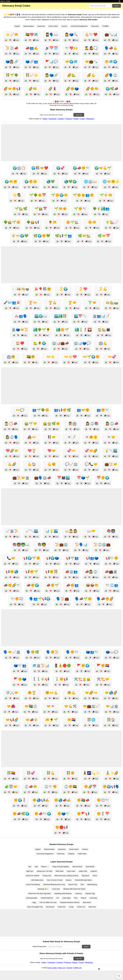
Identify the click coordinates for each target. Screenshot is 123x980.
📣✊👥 (72, 585)
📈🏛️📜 (12, 531)
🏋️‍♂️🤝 (92, 303)
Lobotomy (78, 894)
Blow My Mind (77, 867)
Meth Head (60, 871)
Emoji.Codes (52, 968)
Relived (83, 898)
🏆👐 (33, 303)
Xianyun (69, 880)
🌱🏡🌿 (21, 209)
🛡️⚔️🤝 (12, 693)
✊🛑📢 (61, 827)
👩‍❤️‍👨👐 (32, 437)
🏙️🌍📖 (41, 316)
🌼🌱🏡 (72, 222)
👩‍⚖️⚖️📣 (112, 424)
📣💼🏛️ (111, 572)
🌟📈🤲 (12, 35)
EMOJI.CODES (5, 1)
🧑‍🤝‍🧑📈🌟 (32, 75)
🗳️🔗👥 (32, 62)
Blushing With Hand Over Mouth (74, 889)
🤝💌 (51, 706)
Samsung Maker (32, 898)
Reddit (76, 119)
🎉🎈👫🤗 (43, 289)
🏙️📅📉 (80, 316)
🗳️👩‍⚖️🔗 (12, 62)
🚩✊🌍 (83, 666)
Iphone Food (73, 885)
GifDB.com (78, 968)
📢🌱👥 (72, 558)
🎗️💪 (103, 289)
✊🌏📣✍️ (63, 800)
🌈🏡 (71, 75)
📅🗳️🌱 (83, 478)
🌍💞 (60, 168)
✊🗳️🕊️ (63, 814)
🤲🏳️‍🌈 (71, 720)
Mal (30, 867)
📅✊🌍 (103, 478)
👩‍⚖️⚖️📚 (92, 424)
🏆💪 (53, 303)
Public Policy (82, 854)
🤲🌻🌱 (52, 720)
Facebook (52, 119)
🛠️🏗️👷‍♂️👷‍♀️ (82, 679)
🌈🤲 (33, 89)
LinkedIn (61, 119)
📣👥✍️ (32, 48)
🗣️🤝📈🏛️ (12, 652)
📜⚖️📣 (12, 48)
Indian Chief (83, 871)
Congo (71, 907)
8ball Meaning (92, 885)
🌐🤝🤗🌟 (111, 182)
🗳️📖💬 (112, 652)
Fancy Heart (71, 871)
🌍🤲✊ (11, 182)
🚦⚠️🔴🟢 (63, 666)
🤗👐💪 (52, 693)
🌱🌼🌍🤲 (59, 195)
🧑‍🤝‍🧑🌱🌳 (12, 75)
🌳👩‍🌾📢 (33, 222)
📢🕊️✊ (112, 558)
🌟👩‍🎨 (17, 195)
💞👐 (71, 451)
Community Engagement (79, 26)
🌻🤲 (53, 222)
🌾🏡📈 (112, 222)
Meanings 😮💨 (43, 889)
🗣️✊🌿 (33, 652)
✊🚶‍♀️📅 (103, 814)
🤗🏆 (32, 693)
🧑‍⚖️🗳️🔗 (52, 75)
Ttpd (36, 867)
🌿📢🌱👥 (63, 236)
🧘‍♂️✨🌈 (112, 773)
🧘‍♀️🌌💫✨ (91, 773)
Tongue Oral (47, 876)
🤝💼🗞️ (91, 62)
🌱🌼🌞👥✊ (83, 195)
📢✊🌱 (32, 572)
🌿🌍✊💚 (42, 236)
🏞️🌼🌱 (63, 330)
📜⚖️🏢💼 (102, 545)
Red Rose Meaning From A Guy (54, 885)
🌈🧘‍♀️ (53, 89)
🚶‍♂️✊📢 (61, 679)
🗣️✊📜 (53, 652)
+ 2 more (105, 26)
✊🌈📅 (90, 787)
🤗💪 (71, 693)
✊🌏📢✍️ (41, 800)
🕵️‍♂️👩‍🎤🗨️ (91, 48)
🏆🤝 (72, 303)
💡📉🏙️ (111, 451)
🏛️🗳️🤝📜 (20, 330)
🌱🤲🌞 (60, 209)
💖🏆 (32, 451)
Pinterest (69, 119)
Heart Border (90, 867)
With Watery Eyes (37, 880)
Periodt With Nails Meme (83, 880)
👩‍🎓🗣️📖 (52, 35)
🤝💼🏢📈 (91, 706)
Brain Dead (87, 902)
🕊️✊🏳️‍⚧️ (17, 599)
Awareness (41, 26)
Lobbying (71, 854)
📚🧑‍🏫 (42, 545)
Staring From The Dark (44, 871)
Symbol (69, 968)
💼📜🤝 (111, 464)
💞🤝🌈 (91, 451)
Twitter (45, 119)
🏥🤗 (11, 357)
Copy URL (79, 115)
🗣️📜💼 (63, 599)
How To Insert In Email (55, 880)
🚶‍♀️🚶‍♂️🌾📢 (41, 679)
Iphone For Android (33, 876)
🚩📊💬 (52, 62)
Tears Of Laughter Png (35, 907)
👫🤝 (52, 437)
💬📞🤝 (91, 464)
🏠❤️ (20, 343)
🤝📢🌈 (12, 720)
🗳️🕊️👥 (20, 666)
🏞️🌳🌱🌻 (42, 330)
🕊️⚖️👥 (112, 585)
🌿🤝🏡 (84, 236)
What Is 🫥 (45, 867)
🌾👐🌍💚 (20, 236)
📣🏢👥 (71, 572)
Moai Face (92, 907)
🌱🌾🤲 (106, 195)
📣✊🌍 (33, 585)
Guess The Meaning (33, 885)
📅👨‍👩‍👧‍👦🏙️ (63, 478)
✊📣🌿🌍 (21, 814)
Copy (16, 40)
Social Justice (53, 26)
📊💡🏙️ (52, 531)
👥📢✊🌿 (63, 410)
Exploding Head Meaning (63, 894)
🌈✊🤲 (92, 89)
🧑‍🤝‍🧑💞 (31, 773)
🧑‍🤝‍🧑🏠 (111, 720)
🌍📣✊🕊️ (81, 168)
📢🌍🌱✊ (32, 558)
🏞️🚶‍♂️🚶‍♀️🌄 (83, 330)
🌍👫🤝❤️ (40, 168)
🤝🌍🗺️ (71, 62)
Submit (86, 947)
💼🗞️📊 (111, 35)
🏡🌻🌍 (40, 343)
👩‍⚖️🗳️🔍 (71, 35)
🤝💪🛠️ (70, 706)
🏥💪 (103, 343)
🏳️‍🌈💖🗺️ (32, 35)
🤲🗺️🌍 (111, 62)
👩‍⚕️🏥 (72, 424)
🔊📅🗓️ (52, 48)
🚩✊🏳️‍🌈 (103, 666)
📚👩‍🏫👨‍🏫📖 (21, 545)
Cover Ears (56, 889)
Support (17, 26)
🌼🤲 (92, 222)
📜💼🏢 (61, 545)
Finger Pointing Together (61, 867)
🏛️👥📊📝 (101, 316)
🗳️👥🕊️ (92, 652)
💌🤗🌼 (91, 437)
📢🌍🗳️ (53, 558)
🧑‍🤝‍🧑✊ (70, 773)
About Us (62, 968)
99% (82, 885)
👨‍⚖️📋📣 (11, 424)
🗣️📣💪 (111, 48)
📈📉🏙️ (32, 531)
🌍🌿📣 (112, 89)
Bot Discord (50, 907)
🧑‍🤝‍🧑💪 (51, 773)
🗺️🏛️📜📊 (41, 666)
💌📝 (71, 437)
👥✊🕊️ (103, 410)
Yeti (58, 898)
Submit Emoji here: (40, 946)
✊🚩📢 (83, 814)
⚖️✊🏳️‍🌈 (70, 787)
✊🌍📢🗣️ (111, 787)
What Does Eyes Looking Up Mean (66, 876)
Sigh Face (30, 871)
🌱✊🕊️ (80, 209)
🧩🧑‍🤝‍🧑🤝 (11, 787)
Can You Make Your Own (48, 902)
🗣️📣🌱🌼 (83, 599)
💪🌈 (12, 464)
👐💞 (112, 357)
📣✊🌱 (53, 585)
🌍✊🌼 (31, 182)
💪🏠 (32, 464)
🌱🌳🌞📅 (38, 195)
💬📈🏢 (71, 464)
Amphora (94, 871)
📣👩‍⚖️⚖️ (91, 572)
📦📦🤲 (92, 585)
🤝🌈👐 (91, 693)
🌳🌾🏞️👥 (101, 209)
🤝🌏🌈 (111, 693)
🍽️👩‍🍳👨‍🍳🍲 (21, 289)
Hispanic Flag (90, 894)
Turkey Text (62, 907)
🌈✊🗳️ (72, 89)
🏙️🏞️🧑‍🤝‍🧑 (60, 316)
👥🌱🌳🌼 (41, 410)
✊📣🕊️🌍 (43, 814)
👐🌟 (51, 357)
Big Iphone (86, 876)
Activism (64, 26)
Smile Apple (66, 898)
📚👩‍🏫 (111, 531)
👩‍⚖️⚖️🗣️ (12, 437)
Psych (95, 876)
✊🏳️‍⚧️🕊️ (103, 800)
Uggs (34, 902)
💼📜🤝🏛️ (21, 478)
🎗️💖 (83, 289)
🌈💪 (91, 75)
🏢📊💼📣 (60, 343)
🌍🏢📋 (19, 168)
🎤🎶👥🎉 (12, 303)
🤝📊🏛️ (112, 706)
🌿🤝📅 (104, 236)
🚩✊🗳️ (20, 679)
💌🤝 (111, 437)
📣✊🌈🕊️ (12, 585)
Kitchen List (81, 907)
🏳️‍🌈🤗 (31, 357)
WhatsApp (90, 119)
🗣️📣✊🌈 (105, 599)
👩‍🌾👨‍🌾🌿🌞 (52, 424)
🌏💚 (51, 182)
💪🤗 (52, 464)
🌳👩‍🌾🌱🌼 (12, 222)
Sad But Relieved (47, 898)
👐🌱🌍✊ (91, 357)
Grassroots (95, 26)
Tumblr (82, 119)
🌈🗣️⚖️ (111, 75)
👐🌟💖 (70, 357)
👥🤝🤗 (83, 410)
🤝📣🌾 (32, 720)
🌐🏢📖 (90, 182)
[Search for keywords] (100, 6)
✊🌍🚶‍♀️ (20, 800)
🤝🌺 (11, 706)
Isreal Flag (93, 898)
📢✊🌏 (12, 572)
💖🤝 (52, 451)
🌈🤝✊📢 (12, 89)
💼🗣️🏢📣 (43, 478)
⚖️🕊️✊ (51, 787)
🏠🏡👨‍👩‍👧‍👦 (104, 330)
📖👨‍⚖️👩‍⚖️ (71, 531)
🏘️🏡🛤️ (112, 303)
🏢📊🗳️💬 (82, 343)
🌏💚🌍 (70, 182)
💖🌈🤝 (12, 451)
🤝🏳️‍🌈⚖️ (31, 706)
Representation (29, 26)
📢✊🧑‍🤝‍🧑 (52, 572)
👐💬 (20, 410)
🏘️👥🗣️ (21, 316)
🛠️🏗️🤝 (103, 679)
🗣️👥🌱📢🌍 (40, 599)
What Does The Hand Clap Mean (40, 894)
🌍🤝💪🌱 (103, 168)
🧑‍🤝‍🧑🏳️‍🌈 (11, 773)
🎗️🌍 (63, 289)
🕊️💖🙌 (71, 48)
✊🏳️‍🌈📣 (83, 800)
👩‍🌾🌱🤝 (31, 424)
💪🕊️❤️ (91, 35)
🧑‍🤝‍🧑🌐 (91, 720)
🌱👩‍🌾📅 (41, 209)
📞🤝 (11, 558)
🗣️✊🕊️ (72, 652)
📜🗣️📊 (81, 545)
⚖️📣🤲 (31, 787)
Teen (76, 898)
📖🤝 (91, 531)
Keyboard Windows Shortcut (70, 902)
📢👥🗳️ (92, 558)
